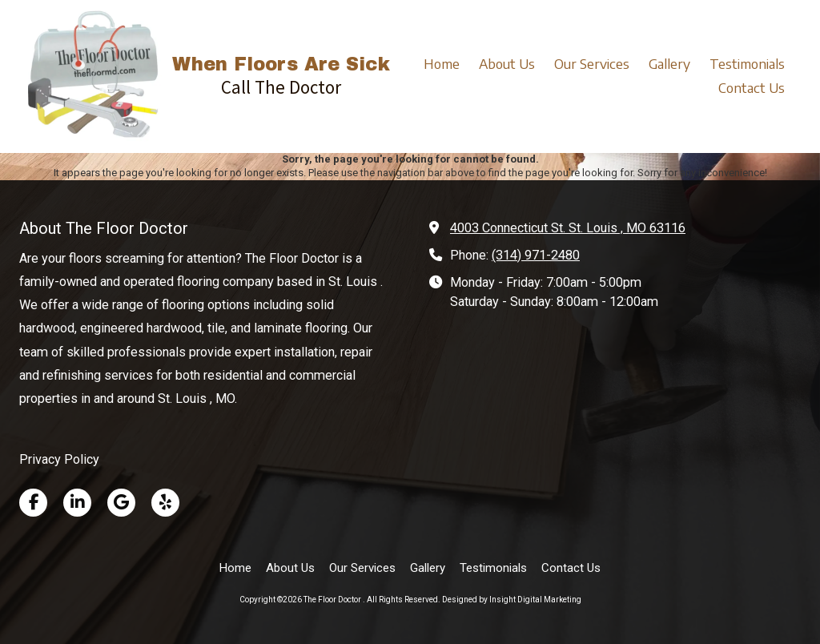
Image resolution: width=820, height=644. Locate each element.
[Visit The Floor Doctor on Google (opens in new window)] (121, 503)
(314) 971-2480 (536, 255)
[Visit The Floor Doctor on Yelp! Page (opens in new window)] (165, 503)
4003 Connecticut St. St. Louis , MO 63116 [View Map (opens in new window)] (568, 228)
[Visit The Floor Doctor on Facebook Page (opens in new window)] (33, 503)
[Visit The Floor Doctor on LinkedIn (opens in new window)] (77, 503)
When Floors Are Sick (281, 64)
